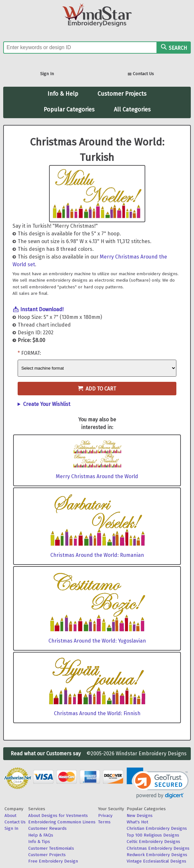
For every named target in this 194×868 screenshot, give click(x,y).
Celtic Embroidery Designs (153, 842)
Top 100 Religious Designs (153, 835)
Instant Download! (42, 309)
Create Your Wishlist (47, 404)
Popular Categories (69, 110)
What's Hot (137, 822)
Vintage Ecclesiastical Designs (156, 861)
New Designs (140, 815)
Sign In (47, 74)
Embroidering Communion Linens (62, 822)
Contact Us (141, 74)
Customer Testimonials (51, 848)
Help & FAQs (41, 835)
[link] (158, 783)
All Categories (132, 110)
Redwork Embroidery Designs (157, 855)
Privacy (105, 815)
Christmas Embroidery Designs (158, 848)
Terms (104, 822)
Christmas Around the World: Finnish (97, 713)
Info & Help (63, 94)
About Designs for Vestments (58, 815)
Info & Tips (39, 842)
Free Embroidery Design (53, 861)
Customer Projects (122, 94)
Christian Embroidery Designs (157, 828)
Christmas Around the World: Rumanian (97, 555)
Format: (31, 353)
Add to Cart (97, 389)
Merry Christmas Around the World (97, 476)
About (10, 815)
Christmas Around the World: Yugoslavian (97, 641)
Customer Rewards (47, 828)
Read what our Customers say (46, 754)
